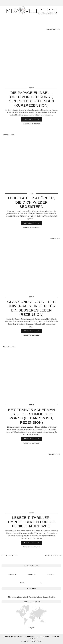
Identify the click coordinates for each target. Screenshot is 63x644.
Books (31, 88)
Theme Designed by (31, 641)
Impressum (30, 637)
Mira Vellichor (16, 637)
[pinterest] (51, 573)
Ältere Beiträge (9, 556)
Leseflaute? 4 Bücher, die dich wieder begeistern (32, 202)
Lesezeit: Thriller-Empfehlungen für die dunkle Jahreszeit (31, 522)
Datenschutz (43, 637)
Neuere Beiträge (53, 556)
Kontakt (55, 637)
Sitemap (32, 639)
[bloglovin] (32, 573)
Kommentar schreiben (31, 124)
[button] (61, 1)
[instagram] (12, 573)
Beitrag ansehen (31, 119)
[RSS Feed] (41, 581)
